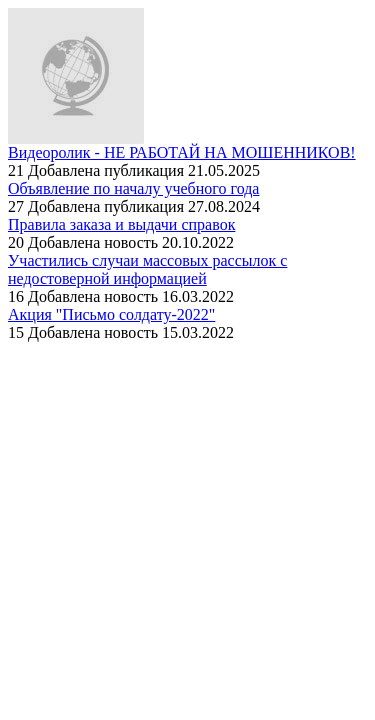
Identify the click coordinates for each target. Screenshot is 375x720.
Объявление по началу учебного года (133, 188)
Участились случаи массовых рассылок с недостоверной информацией (147, 269)
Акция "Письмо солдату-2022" (111, 314)
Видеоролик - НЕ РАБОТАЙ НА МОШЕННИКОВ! (182, 152)
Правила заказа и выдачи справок (121, 224)
